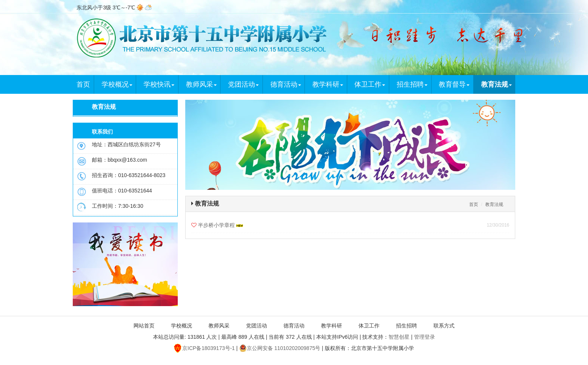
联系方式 (444, 326)
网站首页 (144, 326)
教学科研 (328, 84)
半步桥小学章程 (220, 225)
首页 (83, 84)
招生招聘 (412, 84)
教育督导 (454, 84)
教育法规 (496, 84)
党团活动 (243, 84)
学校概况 (117, 84)
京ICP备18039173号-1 (204, 348)
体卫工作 (370, 84)
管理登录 (424, 337)
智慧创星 (399, 337)
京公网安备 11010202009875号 (280, 348)
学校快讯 (159, 84)
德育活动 (286, 84)
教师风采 (201, 84)
